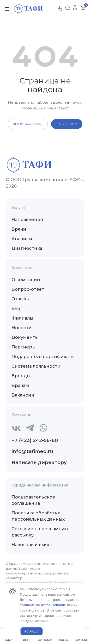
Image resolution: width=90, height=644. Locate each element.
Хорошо (31, 631)
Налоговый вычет (32, 545)
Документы (25, 337)
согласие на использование (43, 605)
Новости (22, 328)
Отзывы (21, 299)
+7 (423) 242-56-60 (35, 440)
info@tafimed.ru (32, 451)
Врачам (20, 385)
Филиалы (22, 318)
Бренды (21, 376)
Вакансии (23, 395)
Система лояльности (36, 366)
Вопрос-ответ (28, 289)
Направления (27, 220)
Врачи (19, 229)
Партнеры (24, 347)
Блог (17, 309)
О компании (26, 280)
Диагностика (27, 248)
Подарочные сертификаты (43, 357)
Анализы (22, 239)
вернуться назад (28, 124)
